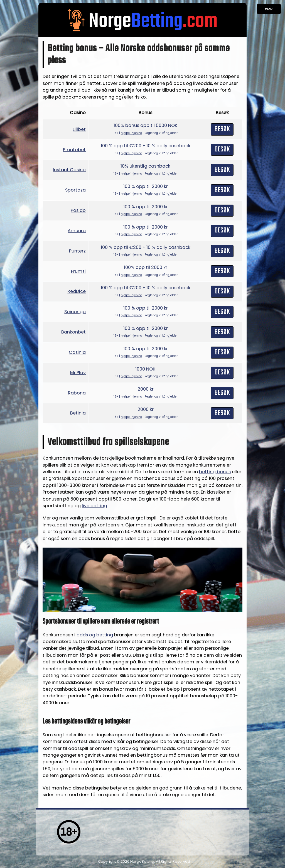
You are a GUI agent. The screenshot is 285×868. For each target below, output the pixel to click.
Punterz (77, 251)
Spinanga (75, 312)
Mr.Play (78, 373)
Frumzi (78, 271)
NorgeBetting (142, 861)
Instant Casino (69, 170)
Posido (78, 210)
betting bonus (215, 472)
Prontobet (74, 150)
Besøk (222, 129)
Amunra (77, 231)
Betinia (78, 413)
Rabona (77, 393)
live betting (94, 506)
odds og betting (95, 635)
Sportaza (75, 190)
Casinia (77, 352)
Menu (269, 9)
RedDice (77, 291)
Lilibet (79, 129)
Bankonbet (73, 332)
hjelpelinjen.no (131, 133)
